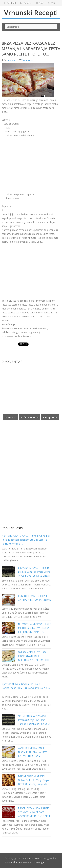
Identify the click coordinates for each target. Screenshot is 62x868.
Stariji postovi (50, 417)
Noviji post (11, 417)
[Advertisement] (29, 160)
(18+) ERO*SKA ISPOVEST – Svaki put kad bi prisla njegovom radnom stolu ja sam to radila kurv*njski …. (26, 540)
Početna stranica (30, 417)
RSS (51, 3)
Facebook (10, 3)
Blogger (40, 862)
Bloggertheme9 (13, 862)
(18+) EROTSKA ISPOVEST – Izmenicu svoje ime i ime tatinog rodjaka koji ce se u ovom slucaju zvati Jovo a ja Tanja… (34, 724)
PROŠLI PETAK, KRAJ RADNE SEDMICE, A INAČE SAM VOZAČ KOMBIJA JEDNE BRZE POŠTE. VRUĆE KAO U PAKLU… (34, 816)
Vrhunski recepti (31, 13)
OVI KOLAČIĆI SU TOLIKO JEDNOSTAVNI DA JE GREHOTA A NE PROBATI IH (33, 656)
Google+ (26, 3)
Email (40, 3)
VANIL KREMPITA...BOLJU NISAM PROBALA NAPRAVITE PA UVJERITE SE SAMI (34, 752)
